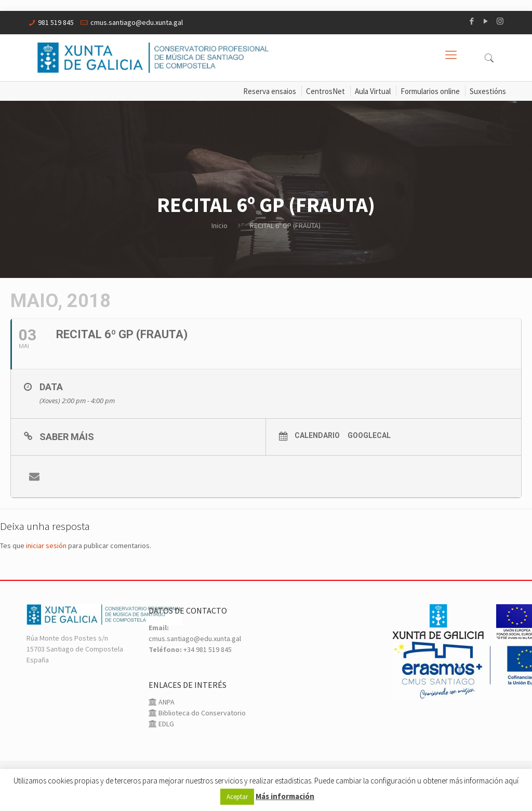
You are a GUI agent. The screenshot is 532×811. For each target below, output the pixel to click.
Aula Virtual (373, 91)
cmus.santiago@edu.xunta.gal (137, 22)
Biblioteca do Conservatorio (201, 713)
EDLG (165, 724)
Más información (285, 796)
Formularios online (430, 91)
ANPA (166, 702)
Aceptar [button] (237, 797)
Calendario (317, 435)
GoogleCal (369, 435)
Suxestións (488, 91)
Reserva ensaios (270, 91)
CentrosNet (325, 91)
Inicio (220, 225)
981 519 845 (56, 22)
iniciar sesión (46, 546)
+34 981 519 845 (208, 649)
